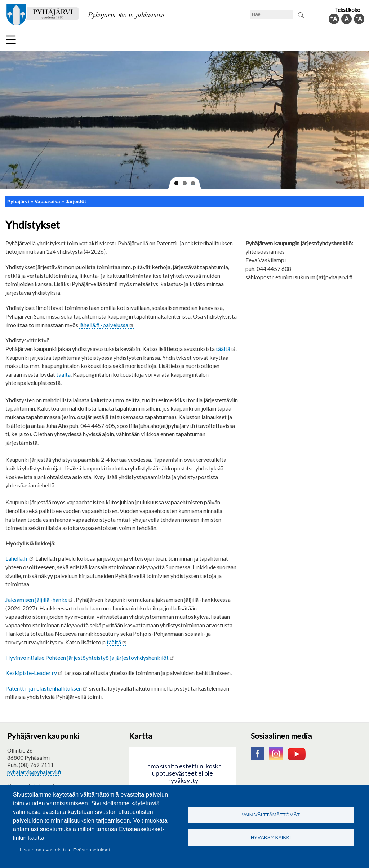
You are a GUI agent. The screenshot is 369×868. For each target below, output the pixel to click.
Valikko (11, 40)
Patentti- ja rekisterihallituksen (47, 688)
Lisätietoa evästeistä (43, 850)
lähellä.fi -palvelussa (107, 325)
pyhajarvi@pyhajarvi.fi (34, 772)
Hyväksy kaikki (271, 838)
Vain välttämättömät (271, 814)
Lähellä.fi (20, 558)
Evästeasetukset (92, 850)
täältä (226, 349)
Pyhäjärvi (18, 201)
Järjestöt (76, 201)
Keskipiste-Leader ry (34, 673)
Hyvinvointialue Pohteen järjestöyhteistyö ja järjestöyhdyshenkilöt (90, 657)
